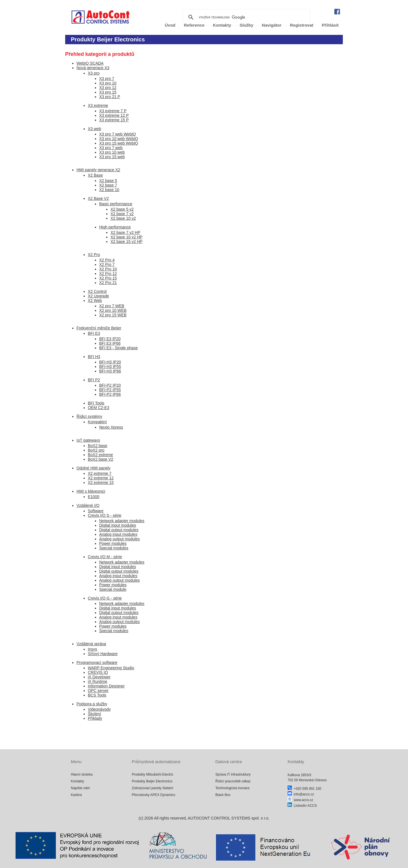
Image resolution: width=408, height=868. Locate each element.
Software (96, 511)
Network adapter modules (122, 521)
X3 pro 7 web (111, 148)
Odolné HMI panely (93, 468)
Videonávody (99, 709)
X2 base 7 (108, 185)
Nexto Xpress (111, 427)
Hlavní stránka (82, 774)
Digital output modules (119, 530)
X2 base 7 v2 (122, 214)
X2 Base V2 (98, 198)
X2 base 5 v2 (122, 209)
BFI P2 (94, 380)
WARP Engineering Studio (111, 668)
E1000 (93, 497)
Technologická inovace (232, 788)
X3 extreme (98, 105)
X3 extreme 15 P (114, 120)
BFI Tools (96, 403)
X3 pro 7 (107, 79)
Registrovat (302, 25)
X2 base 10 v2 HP (127, 237)
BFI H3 (94, 357)
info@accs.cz (301, 794)
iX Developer (99, 677)
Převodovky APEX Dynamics (153, 795)
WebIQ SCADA (90, 63)
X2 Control (97, 291)
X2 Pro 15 (108, 278)
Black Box (223, 795)
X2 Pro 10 (108, 269)
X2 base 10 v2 (123, 218)
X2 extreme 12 (101, 478)
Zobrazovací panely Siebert (152, 788)
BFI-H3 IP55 (110, 367)
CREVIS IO (98, 672)
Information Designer (106, 686)
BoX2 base (98, 446)
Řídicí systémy (89, 416)
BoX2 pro (96, 450)
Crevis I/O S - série (105, 515)
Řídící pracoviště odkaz (233, 781)
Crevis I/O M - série (105, 557)
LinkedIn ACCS (302, 806)
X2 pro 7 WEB (112, 306)
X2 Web (95, 300)
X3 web (94, 129)
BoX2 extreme (100, 455)
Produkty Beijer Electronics (152, 781)
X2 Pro (94, 255)
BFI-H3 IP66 (110, 371)
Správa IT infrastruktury (233, 774)
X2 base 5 (108, 181)
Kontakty (77, 781)
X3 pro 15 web (112, 157)
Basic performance (116, 204)
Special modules (114, 548)
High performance (115, 227)
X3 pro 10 (108, 83)
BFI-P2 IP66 (110, 394)
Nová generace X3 (93, 68)
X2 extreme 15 (101, 482)
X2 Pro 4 (107, 260)
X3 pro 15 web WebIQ (119, 143)
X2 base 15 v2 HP (127, 242)
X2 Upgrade (98, 296)
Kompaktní (97, 422)
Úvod (170, 25)
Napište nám (80, 788)
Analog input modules (118, 534)
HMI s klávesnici (91, 491)
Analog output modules (119, 539)
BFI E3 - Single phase (118, 348)
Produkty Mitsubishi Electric (153, 774)
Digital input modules (118, 525)
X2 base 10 (109, 190)
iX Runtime (97, 681)
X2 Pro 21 (108, 283)
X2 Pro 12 (108, 274)
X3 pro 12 (108, 88)
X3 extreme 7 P (113, 111)
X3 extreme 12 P (114, 115)
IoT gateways (88, 440)
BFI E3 (94, 333)
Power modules (113, 543)
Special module (113, 589)
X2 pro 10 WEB (113, 310)
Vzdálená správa (91, 644)
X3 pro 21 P (110, 97)
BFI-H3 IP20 (110, 362)
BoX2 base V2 (101, 459)
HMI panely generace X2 (98, 170)
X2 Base (95, 175)
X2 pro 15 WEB (113, 315)
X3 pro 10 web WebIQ (119, 139)
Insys (93, 649)
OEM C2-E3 (98, 408)
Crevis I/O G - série (105, 598)
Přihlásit (330, 25)
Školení (94, 714)
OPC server (98, 691)
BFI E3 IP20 (110, 339)
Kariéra (76, 795)
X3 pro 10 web (112, 152)
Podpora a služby (92, 704)
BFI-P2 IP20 (110, 385)
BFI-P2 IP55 (110, 390)
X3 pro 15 (108, 92)
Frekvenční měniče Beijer (99, 328)
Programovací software (97, 662)
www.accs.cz (300, 800)
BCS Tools (97, 695)
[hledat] (246, 17)
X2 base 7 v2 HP (125, 232)
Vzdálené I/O (88, 505)
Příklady (95, 718)
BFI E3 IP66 (110, 343)
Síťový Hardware (103, 654)
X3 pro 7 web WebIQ (118, 134)
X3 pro (94, 73)
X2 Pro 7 (107, 264)
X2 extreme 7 (100, 473)
